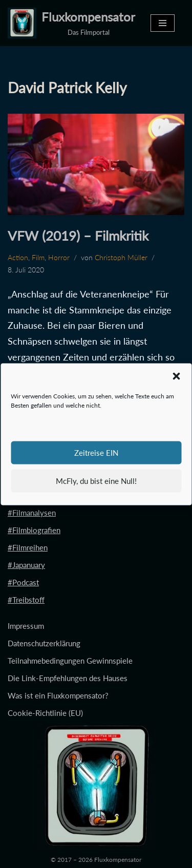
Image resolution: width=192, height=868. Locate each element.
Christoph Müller (121, 258)
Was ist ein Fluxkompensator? (58, 695)
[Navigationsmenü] (163, 23)
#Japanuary (26, 565)
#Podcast (23, 582)
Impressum (26, 626)
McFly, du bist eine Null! (96, 481)
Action (18, 258)
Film (38, 258)
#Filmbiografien (34, 530)
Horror (59, 258)
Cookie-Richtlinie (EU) (45, 713)
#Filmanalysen (32, 513)
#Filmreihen (28, 547)
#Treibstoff (26, 600)
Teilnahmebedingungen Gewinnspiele (70, 661)
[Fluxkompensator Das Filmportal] (71, 23)
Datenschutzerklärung (44, 643)
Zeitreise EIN (96, 453)
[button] (176, 376)
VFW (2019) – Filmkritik (78, 236)
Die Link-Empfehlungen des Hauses (68, 678)
